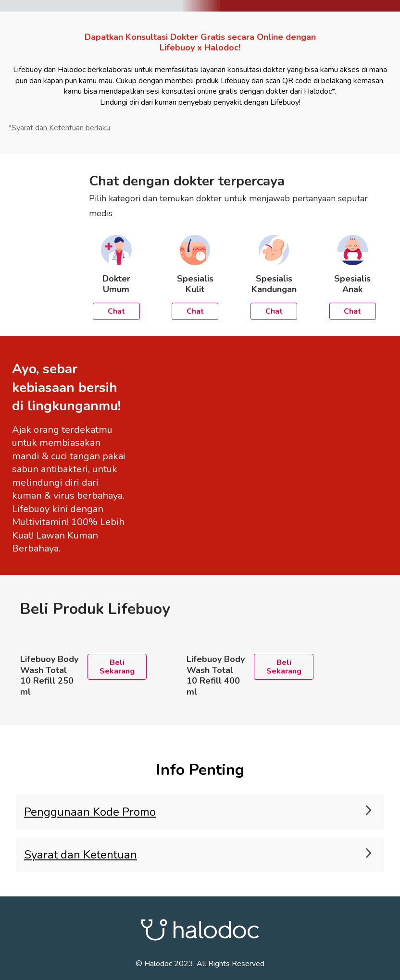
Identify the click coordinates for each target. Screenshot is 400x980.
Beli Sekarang (117, 667)
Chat (116, 311)
